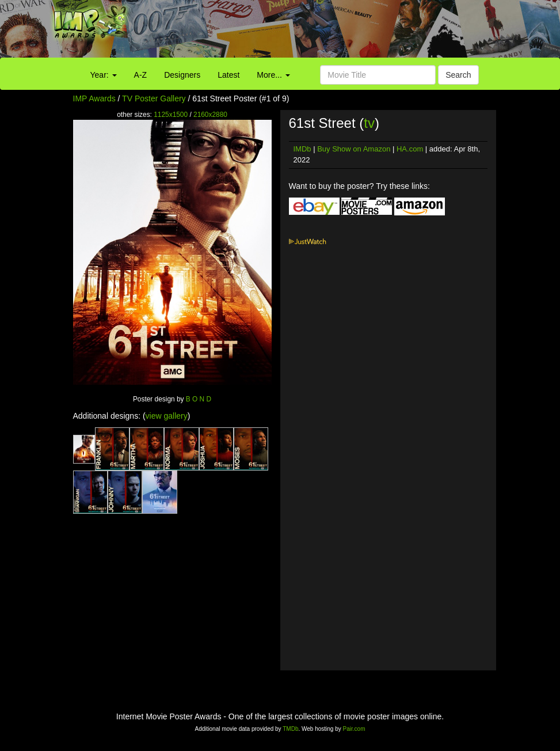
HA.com (410, 149)
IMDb (302, 149)
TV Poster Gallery (154, 98)
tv (369, 123)
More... (273, 75)
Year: (104, 75)
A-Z (141, 75)
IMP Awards (94, 98)
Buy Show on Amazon (354, 149)
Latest (228, 75)
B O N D (199, 399)
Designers (182, 75)
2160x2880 (210, 115)
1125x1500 (171, 115)
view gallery (167, 416)
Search (458, 75)
